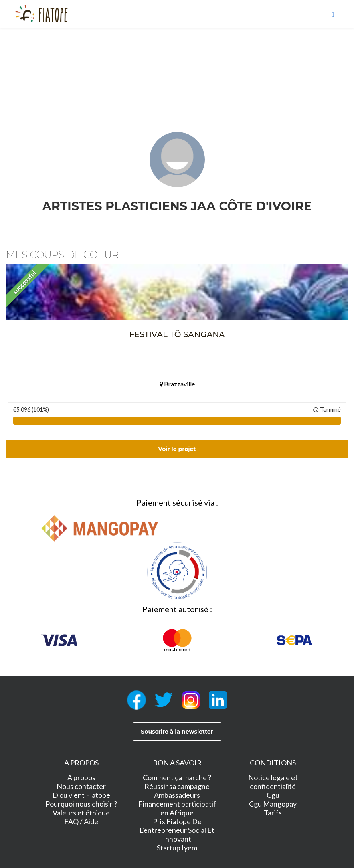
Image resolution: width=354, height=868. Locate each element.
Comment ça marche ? (177, 777)
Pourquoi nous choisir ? (81, 804)
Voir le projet (177, 449)
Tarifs (273, 813)
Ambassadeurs (177, 795)
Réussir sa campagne (177, 786)
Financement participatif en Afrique (177, 808)
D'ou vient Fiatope (81, 795)
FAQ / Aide (81, 821)
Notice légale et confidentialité (273, 782)
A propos (81, 777)
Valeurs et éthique (81, 813)
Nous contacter (81, 786)
